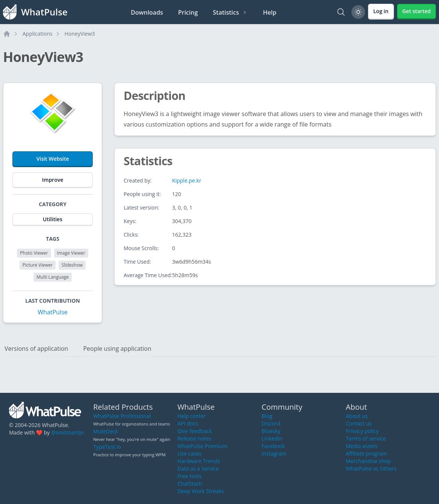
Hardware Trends (198, 461)
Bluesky (271, 431)
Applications (38, 34)
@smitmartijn (68, 432)
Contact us (359, 423)
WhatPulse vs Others (371, 469)
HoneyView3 (80, 34)
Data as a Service (198, 469)
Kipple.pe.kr (187, 180)
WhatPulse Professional (122, 416)
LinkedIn (272, 438)
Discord (271, 423)
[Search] (341, 12)
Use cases (189, 453)
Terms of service (366, 438)
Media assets (362, 446)
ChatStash (190, 484)
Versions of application (36, 349)
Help (270, 12)
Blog (267, 416)
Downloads (147, 12)
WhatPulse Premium (202, 446)
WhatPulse (52, 312)
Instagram (274, 453)
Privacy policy (362, 431)
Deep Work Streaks (201, 491)
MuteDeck (106, 431)
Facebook (273, 446)
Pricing (188, 12)
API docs (188, 423)
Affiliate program (367, 453)
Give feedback (195, 431)
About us (357, 416)
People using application (117, 349)
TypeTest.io (107, 447)
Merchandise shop (368, 461)
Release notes (194, 438)
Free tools (189, 476)
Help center (192, 416)
